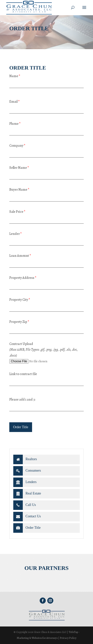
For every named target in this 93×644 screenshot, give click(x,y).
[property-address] (46, 285)
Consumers (27, 471)
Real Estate (27, 494)
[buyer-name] (46, 197)
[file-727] (38, 361)
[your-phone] (46, 131)
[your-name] (46, 84)
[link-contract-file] (46, 381)
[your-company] (46, 153)
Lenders (25, 482)
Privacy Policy (68, 638)
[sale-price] (46, 219)
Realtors (25, 459)
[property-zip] (46, 329)
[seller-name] (46, 175)
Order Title (27, 528)
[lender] (46, 241)
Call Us (25, 505)
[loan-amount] (46, 263)
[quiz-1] (46, 407)
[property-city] (46, 307)
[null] (21, 427)
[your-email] (46, 109)
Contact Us (27, 517)
